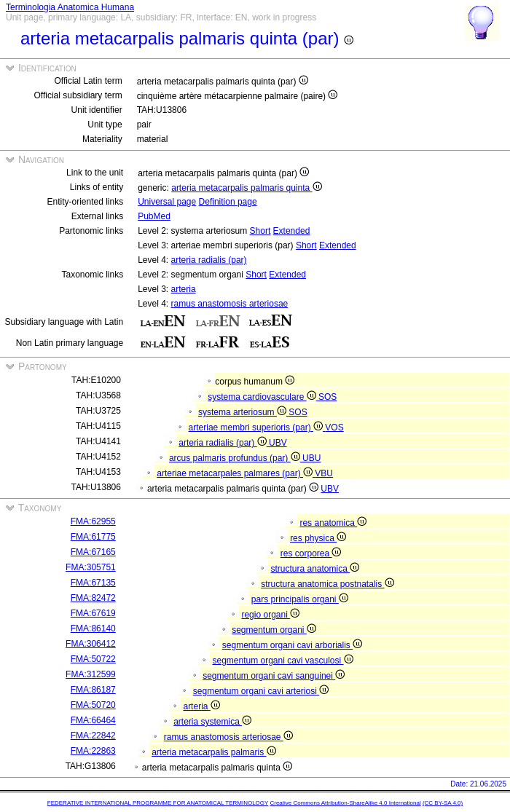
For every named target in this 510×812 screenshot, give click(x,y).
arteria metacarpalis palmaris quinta (246, 188)
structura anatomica (315, 569)
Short (260, 231)
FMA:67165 (93, 552)
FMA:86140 (93, 628)
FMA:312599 (91, 674)
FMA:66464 (93, 720)
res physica (318, 538)
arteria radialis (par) (209, 260)
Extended (292, 231)
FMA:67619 (93, 613)
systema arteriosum (243, 412)
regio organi (270, 615)
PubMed (154, 216)
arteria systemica (212, 722)
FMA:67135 (93, 583)
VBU (324, 473)
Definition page (228, 202)
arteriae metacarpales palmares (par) (236, 473)
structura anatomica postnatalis (327, 584)
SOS (327, 397)
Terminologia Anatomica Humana (70, 7)
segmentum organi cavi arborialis (292, 645)
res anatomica (333, 523)
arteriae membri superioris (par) (257, 427)
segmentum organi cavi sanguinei (274, 676)
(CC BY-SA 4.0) (443, 803)
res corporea (311, 553)
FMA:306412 (91, 644)
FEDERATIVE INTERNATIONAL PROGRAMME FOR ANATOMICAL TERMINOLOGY (158, 803)
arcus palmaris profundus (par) (236, 458)
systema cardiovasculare (263, 397)
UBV (278, 443)
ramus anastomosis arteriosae (230, 304)
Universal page (167, 202)
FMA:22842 (93, 736)
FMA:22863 (93, 751)
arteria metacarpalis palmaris (213, 752)
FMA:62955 (93, 521)
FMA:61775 (93, 537)
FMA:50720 (93, 705)
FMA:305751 (91, 567)
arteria (184, 289)
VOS (334, 427)
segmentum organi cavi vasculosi (282, 661)
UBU (311, 458)
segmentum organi (274, 630)
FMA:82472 (93, 598)
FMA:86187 (93, 690)
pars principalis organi (300, 599)
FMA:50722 (93, 659)
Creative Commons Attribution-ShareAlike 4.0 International (345, 803)
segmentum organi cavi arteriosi (261, 691)
